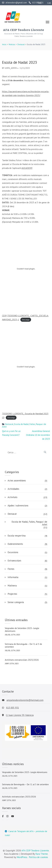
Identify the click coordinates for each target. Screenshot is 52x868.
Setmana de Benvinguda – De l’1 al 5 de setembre (23, 645)
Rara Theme (42, 854)
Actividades (13, 489)
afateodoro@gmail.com (14, 3)
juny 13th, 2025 (12, 664)
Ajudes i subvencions (18, 506)
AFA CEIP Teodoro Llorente (24, 30)
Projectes (12, 594)
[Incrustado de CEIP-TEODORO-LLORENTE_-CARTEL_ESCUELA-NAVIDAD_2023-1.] (26, 269)
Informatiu (13, 577)
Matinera (12, 586)
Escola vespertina (17, 536)
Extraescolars (14, 561)
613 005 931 (36, 3)
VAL (40, 3)
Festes (11, 569)
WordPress (22, 857)
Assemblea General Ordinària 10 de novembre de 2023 (38, 435)
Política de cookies (38, 857)
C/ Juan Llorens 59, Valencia (20, 715)
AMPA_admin (11, 68)
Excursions (13, 552)
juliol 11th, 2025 (12, 635)
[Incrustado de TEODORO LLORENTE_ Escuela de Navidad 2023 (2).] (26, 367)
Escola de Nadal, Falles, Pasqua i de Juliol (24, 425)
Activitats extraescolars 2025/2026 (22, 660)
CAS (49, 3)
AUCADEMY (27, 168)
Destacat (9, 424)
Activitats (12, 497)
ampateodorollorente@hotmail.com (25, 700)
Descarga (26, 320)
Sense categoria (16, 602)
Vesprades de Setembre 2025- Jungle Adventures (22, 630)
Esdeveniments (15, 544)
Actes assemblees (17, 481)
